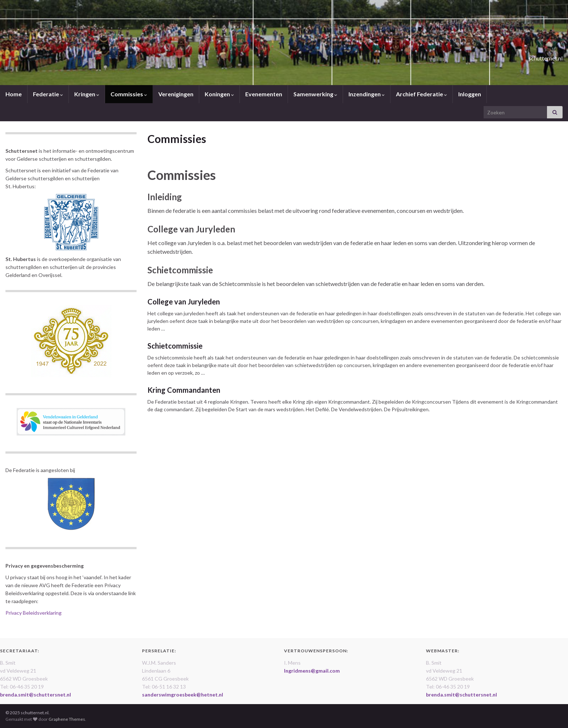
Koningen (219, 94)
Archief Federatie (421, 94)
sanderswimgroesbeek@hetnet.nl (183, 695)
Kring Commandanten (184, 390)
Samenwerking (315, 94)
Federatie (48, 94)
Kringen (87, 94)
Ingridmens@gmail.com (312, 671)
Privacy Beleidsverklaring (34, 613)
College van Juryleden (184, 302)
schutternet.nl (530, 56)
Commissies (129, 94)
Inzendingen (367, 94)
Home (14, 94)
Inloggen (470, 94)
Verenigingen (176, 94)
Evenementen (264, 94)
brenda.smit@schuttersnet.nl (35, 695)
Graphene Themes (67, 719)
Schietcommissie (175, 346)
